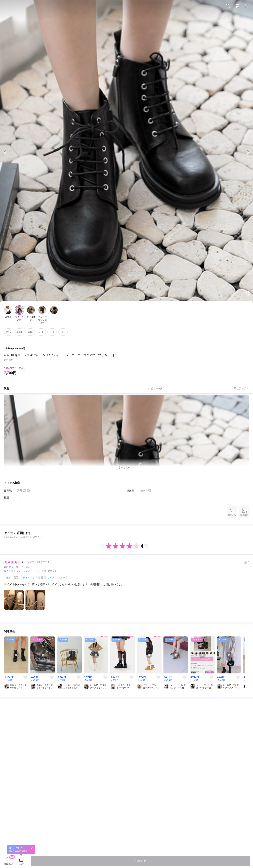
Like (25, 677)
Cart (237, 6)
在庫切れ (140, 861)
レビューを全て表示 (126, 543)
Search (228, 6)
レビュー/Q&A (156, 388)
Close (247, 6)
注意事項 (244, 512)
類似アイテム (241, 388)
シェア (21, 864)
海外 (142, 490)
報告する (232, 512)
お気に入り (9, 861)
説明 (7, 388)
